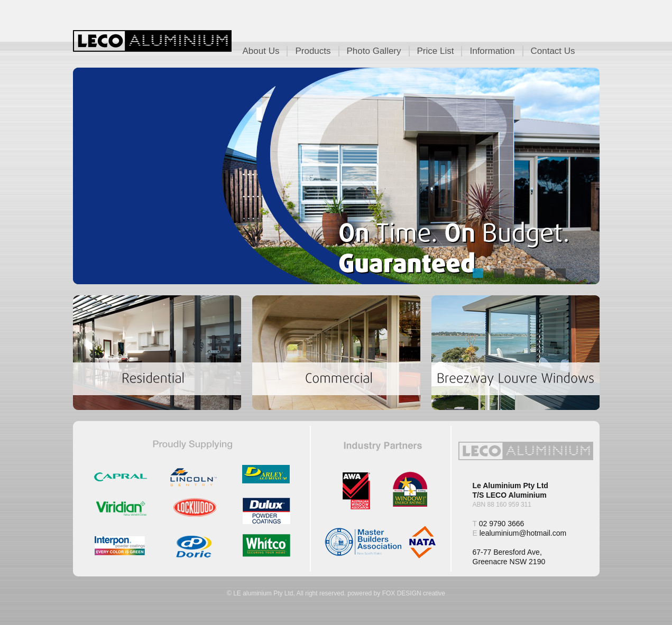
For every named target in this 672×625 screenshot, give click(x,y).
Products (313, 51)
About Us (261, 51)
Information (492, 51)
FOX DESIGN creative (414, 593)
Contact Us (553, 51)
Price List (436, 51)
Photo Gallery (374, 51)
